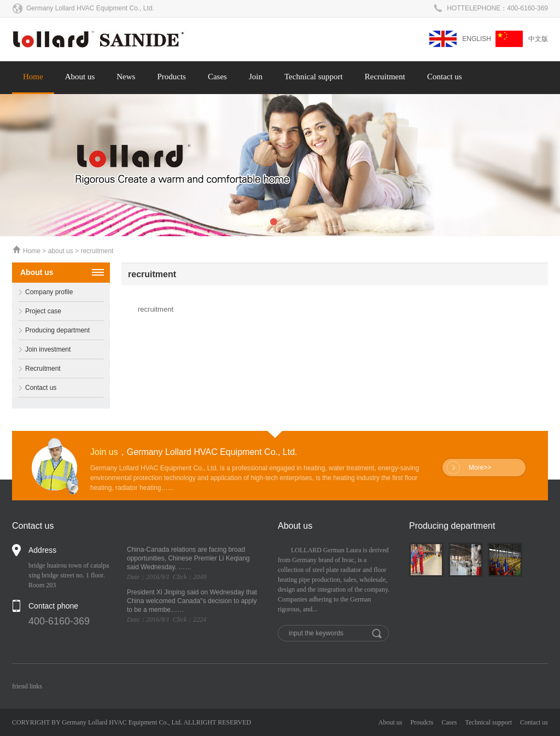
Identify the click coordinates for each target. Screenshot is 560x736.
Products (171, 77)
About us (80, 77)
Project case (37, 311)
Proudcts (422, 722)
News (126, 77)
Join (256, 77)
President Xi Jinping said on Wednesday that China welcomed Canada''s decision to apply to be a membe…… (192, 601)
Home (33, 77)
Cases (217, 77)
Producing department (51, 331)
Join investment (41, 350)
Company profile (42, 292)
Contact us (445, 77)
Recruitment (385, 77)
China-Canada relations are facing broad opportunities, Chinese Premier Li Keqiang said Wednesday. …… (188, 558)
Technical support (314, 77)
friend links (27, 686)
